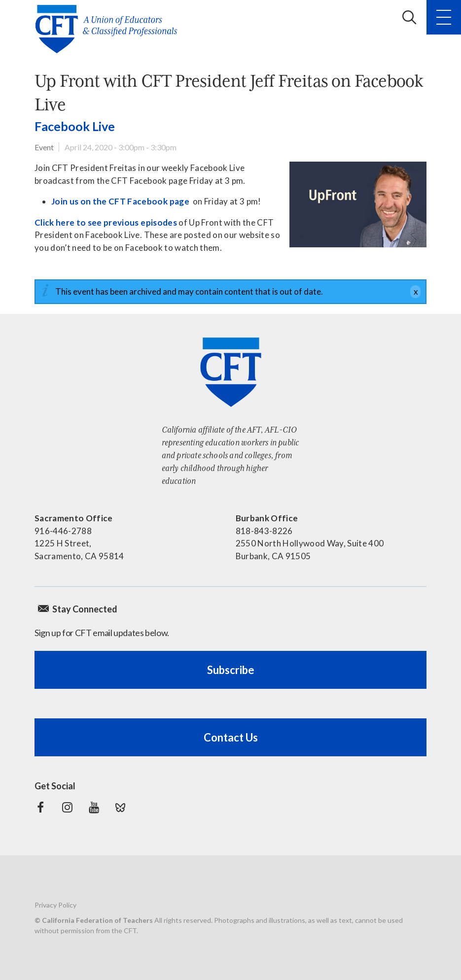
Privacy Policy (55, 905)
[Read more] (358, 204)
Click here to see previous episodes (106, 222)
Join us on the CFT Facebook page (120, 201)
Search (409, 17)
